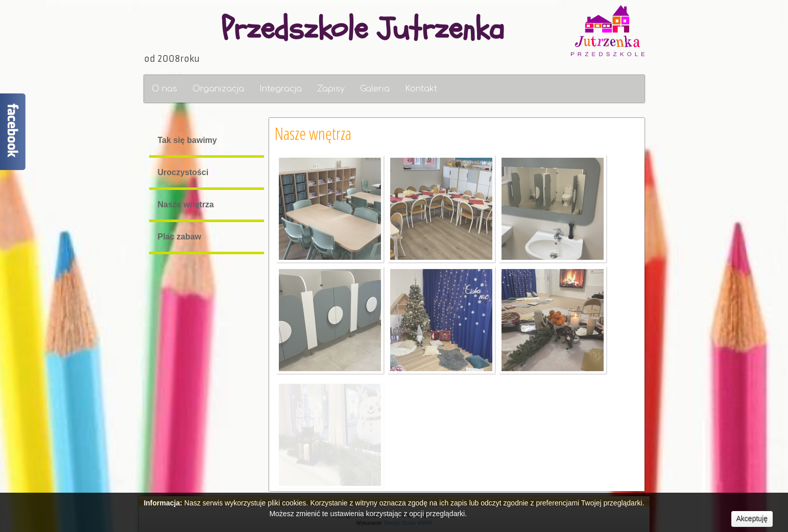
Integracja (281, 89)
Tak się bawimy (186, 140)
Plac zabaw (178, 237)
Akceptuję (752, 519)
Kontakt (421, 89)
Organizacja (218, 89)
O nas (164, 89)
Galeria (375, 89)
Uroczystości (182, 172)
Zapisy (331, 89)
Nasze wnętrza (185, 204)
